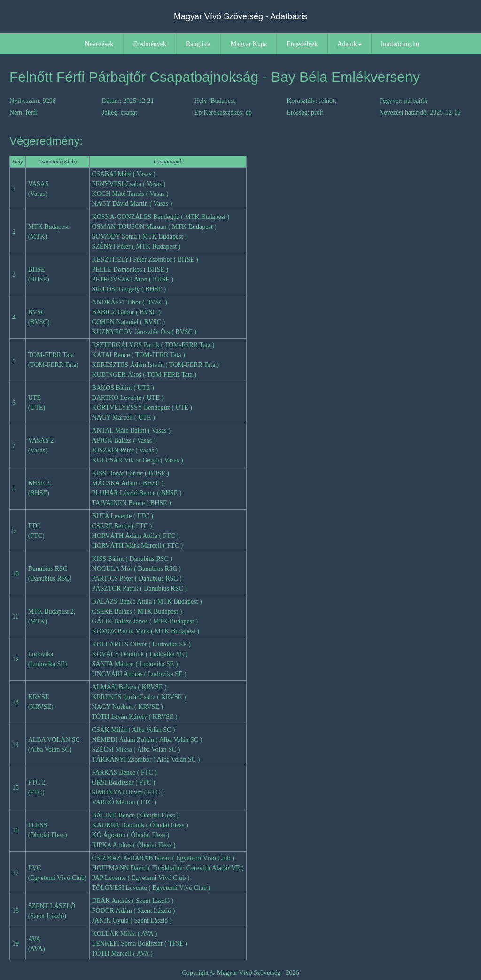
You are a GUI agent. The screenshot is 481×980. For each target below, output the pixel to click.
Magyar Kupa (249, 44)
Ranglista (198, 44)
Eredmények (150, 44)
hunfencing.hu (400, 44)
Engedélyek (302, 44)
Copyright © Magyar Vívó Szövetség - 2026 (240, 973)
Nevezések (99, 44)
